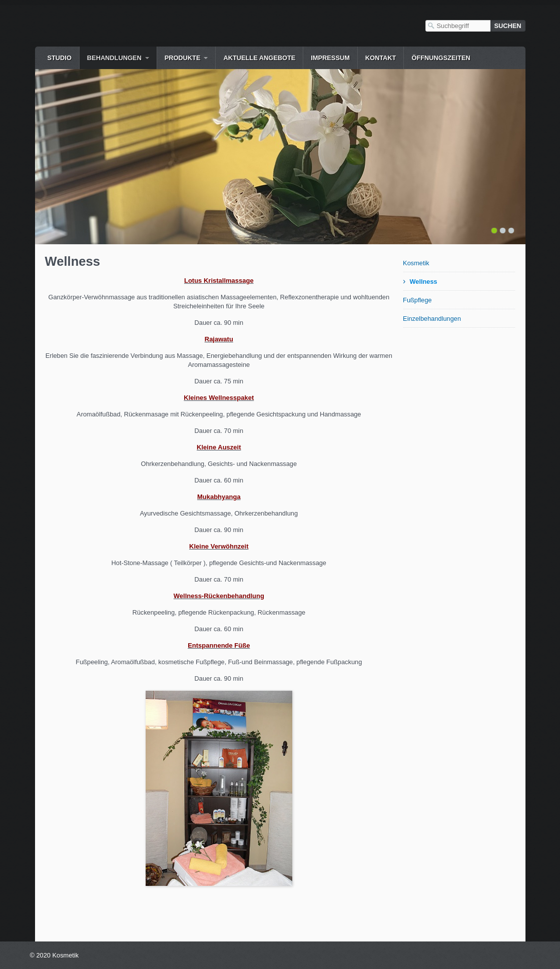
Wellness (423, 282)
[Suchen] (508, 26)
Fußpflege (417, 300)
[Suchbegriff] (458, 26)
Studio (60, 58)
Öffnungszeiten (441, 58)
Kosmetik (416, 263)
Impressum (330, 58)
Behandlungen (114, 58)
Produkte (183, 58)
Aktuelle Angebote (259, 58)
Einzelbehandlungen (432, 319)
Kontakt (381, 58)
